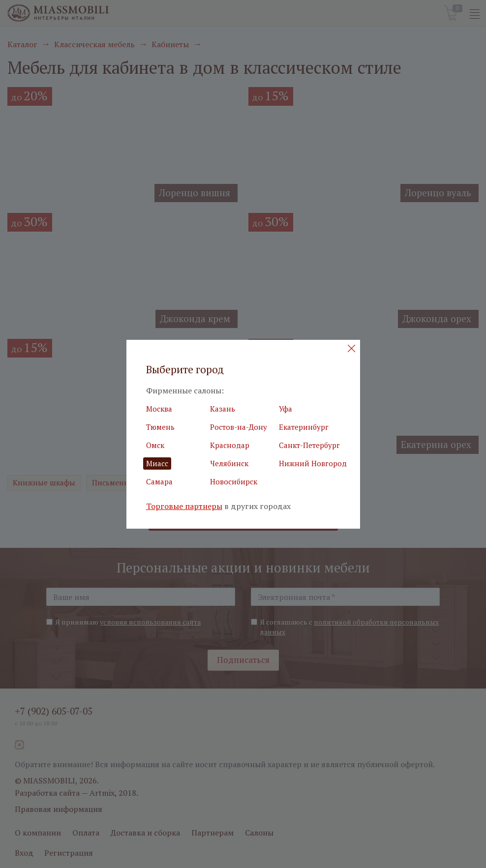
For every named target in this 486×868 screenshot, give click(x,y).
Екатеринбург (304, 427)
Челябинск (229, 463)
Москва (159, 409)
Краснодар (230, 445)
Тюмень (160, 427)
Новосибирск (234, 481)
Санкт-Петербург (309, 445)
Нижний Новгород (313, 463)
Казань (223, 409)
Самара (159, 481)
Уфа (286, 409)
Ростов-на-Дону (239, 427)
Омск (155, 445)
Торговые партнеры (184, 506)
